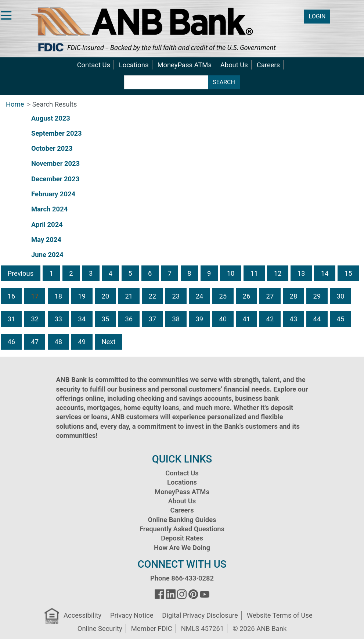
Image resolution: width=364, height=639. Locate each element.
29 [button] (317, 296)
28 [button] (294, 296)
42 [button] (270, 319)
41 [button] (247, 319)
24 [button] (200, 296)
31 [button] (11, 319)
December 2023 (55, 179)
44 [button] (317, 319)
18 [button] (58, 296)
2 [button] (71, 273)
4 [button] (111, 273)
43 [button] (294, 319)
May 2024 (46, 240)
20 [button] (105, 296)
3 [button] (91, 273)
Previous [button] (20, 273)
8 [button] (189, 273)
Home (15, 104)
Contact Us (94, 65)
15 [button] (348, 273)
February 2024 (53, 194)
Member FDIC (152, 629)
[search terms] (166, 82)
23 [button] (176, 296)
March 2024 (49, 209)
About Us (234, 65)
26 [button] (247, 296)
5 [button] (130, 273)
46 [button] (11, 342)
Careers (268, 65)
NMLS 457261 (203, 629)
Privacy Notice (132, 615)
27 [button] (270, 296)
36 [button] (129, 319)
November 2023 (55, 163)
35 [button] (105, 319)
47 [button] (35, 342)
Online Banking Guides (182, 520)
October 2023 (52, 148)
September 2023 (56, 133)
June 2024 (47, 255)
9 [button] (209, 273)
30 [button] (341, 296)
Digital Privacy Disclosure (200, 615)
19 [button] (82, 296)
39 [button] (200, 319)
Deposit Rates (182, 538)
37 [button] (152, 319)
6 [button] (150, 273)
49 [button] (82, 342)
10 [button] (231, 273)
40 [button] (223, 319)
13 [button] (301, 273)
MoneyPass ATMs (184, 65)
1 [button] (51, 273)
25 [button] (223, 296)
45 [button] (341, 319)
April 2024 (47, 224)
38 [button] (176, 319)
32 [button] (35, 319)
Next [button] (108, 342)
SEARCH (224, 82)
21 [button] (129, 296)
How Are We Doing (182, 548)
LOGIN (317, 16)
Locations (134, 65)
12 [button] (278, 273)
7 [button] (170, 273)
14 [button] (325, 273)
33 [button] (58, 319)
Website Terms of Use (280, 615)
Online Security (100, 629)
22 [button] (152, 296)
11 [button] (254, 273)
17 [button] (35, 296)
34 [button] (82, 319)
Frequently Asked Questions (182, 529)
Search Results (55, 104)
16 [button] (11, 296)
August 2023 (51, 118)
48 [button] (58, 342)
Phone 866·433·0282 (182, 578)
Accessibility (82, 615)
